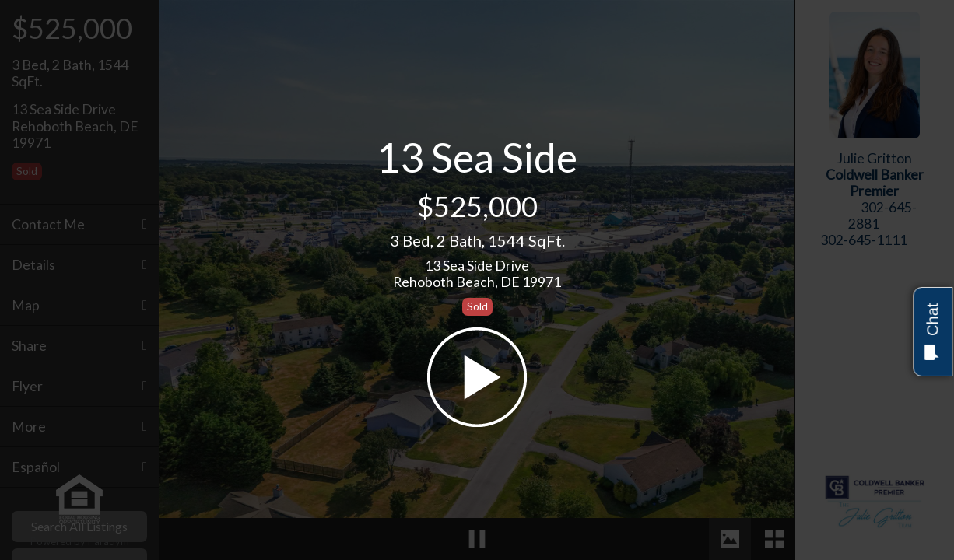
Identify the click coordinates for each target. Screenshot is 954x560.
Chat (932, 332)
